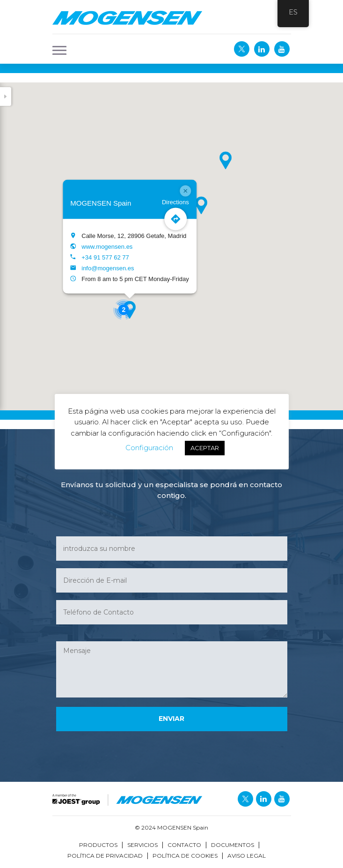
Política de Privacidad (105, 856)
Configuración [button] (149, 448)
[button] (57, 49)
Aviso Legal (247, 856)
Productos (98, 845)
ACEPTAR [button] (205, 448)
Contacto (184, 845)
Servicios (142, 845)
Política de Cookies (185, 856)
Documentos (233, 845)
